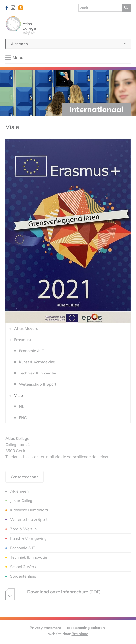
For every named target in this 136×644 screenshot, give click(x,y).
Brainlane (80, 634)
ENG (23, 418)
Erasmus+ (23, 340)
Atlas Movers (26, 328)
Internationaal (96, 109)
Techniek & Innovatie (38, 373)
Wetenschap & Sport (38, 384)
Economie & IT (31, 351)
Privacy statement (45, 628)
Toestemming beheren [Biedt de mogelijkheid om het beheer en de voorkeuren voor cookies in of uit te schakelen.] (86, 628)
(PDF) (53, 594)
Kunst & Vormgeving (37, 362)
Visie (18, 395)
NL (21, 406)
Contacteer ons (24, 477)
